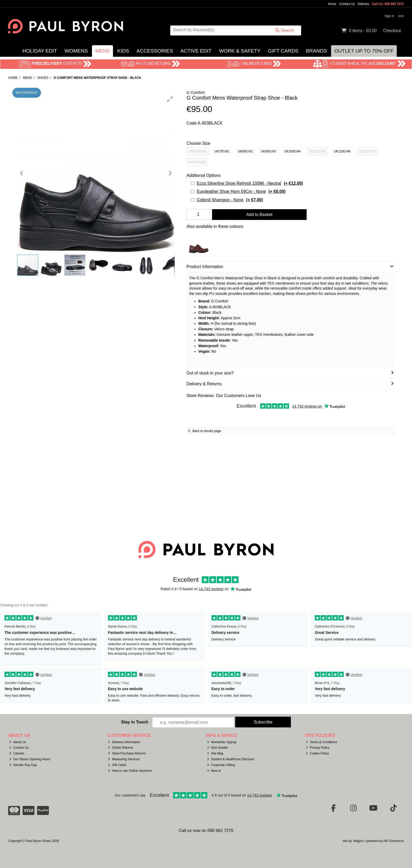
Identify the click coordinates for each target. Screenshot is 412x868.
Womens (76, 51)
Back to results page (207, 431)
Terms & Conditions (321, 742)
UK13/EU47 (367, 151)
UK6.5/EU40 (197, 151)
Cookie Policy (317, 753)
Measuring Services (124, 759)
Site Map (215, 753)
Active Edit (196, 51)
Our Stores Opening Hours (30, 759)
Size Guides (218, 748)
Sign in (389, 16)
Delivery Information (124, 742)
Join (401, 16)
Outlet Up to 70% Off (364, 51)
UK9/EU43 (268, 151)
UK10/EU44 (292, 151)
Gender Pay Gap (23, 765)
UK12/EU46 (342, 151)
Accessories (155, 51)
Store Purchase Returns (127, 753)
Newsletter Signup (222, 742)
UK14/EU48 (197, 162)
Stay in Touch (135, 722)
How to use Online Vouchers (130, 771)
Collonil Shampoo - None (230, 200)
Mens (102, 51)
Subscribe (263, 722)
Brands (316, 51)
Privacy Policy (318, 748)
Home (332, 4)
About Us (18, 742)
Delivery (363, 4)
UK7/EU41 (222, 151)
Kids (123, 51)
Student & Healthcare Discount (231, 759)
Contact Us (347, 4)
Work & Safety (240, 51)
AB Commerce (394, 841)
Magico (359, 841)
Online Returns (120, 748)
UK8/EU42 (245, 151)
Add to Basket (259, 215)
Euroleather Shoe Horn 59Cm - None (241, 191)
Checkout (392, 31)
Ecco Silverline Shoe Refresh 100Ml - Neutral (250, 183)
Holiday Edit (40, 51)
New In (214, 771)
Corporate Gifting (221, 765)
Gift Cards (283, 51)
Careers (17, 753)
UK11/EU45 (317, 151)
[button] (170, 99)
